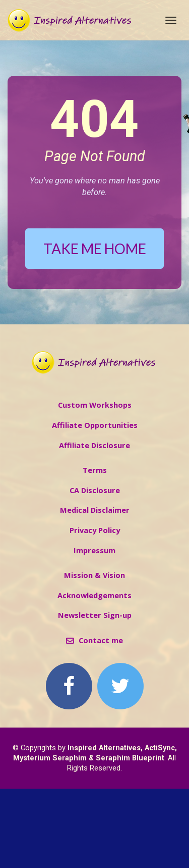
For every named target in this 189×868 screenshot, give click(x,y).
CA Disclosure (95, 570)
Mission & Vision (94, 655)
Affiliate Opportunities (95, 505)
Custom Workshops (95, 485)
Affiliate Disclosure (94, 525)
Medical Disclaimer (95, 590)
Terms (95, 550)
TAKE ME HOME (95, 249)
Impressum (94, 630)
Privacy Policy (95, 610)
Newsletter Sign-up (95, 695)
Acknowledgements (94, 675)
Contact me (94, 720)
